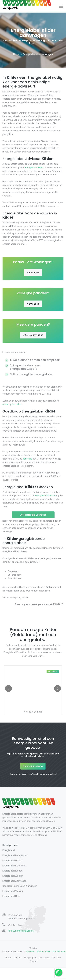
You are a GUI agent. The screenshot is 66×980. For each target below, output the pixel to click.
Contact (34, 961)
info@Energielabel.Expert (21, 931)
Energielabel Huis (11, 896)
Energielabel (9, 850)
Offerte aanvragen (33, 335)
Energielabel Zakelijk (13, 876)
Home (16, 54)
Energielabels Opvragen (33, 515)
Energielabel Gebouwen (14, 866)
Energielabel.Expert (34, 168)
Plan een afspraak (33, 766)
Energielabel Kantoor (13, 871)
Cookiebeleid (60, 952)
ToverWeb (29, 952)
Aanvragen (33, 273)
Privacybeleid (44, 952)
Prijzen (18, 958)
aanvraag (27, 459)
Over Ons (56, 958)
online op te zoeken (12, 404)
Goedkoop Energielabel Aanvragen (20, 886)
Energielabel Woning (13, 891)
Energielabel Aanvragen (14, 881)
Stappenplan (30, 958)
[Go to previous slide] (8, 688)
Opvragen (44, 958)
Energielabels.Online (45, 496)
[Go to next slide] (58, 688)
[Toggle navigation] (61, 6)
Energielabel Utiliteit (12, 861)
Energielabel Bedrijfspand (15, 855)
